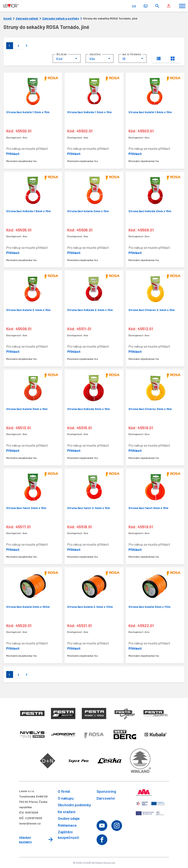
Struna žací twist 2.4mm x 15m (89, 508)
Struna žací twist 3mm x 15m (148, 508)
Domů (7, 18)
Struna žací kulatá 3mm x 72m (149, 607)
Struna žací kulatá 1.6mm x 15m (150, 112)
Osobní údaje (69, 818)
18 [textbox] (124, 59)
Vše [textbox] (92, 59)
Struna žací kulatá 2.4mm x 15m (28, 310)
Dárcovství (106, 798)
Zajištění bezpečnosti (68, 834)
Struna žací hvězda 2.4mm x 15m (90, 310)
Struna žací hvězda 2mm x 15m (150, 211)
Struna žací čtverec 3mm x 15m (150, 409)
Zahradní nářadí (27, 18)
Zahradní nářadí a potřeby (61, 18)
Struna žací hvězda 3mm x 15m (89, 409)
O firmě (64, 791)
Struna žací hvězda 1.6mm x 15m (28, 211)
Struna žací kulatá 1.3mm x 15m (28, 112)
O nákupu (66, 798)
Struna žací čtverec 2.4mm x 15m (152, 310)
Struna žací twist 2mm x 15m (26, 508)
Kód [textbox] (59, 59)
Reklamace (67, 825)
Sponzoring (106, 791)
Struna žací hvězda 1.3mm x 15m (90, 112)
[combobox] (67, 59)
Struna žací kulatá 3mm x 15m (27, 409)
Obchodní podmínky (74, 805)
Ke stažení (67, 812)
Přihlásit (13, 154)
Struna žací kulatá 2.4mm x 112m (90, 607)
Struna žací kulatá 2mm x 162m (28, 607)
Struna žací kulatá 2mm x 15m (88, 211)
